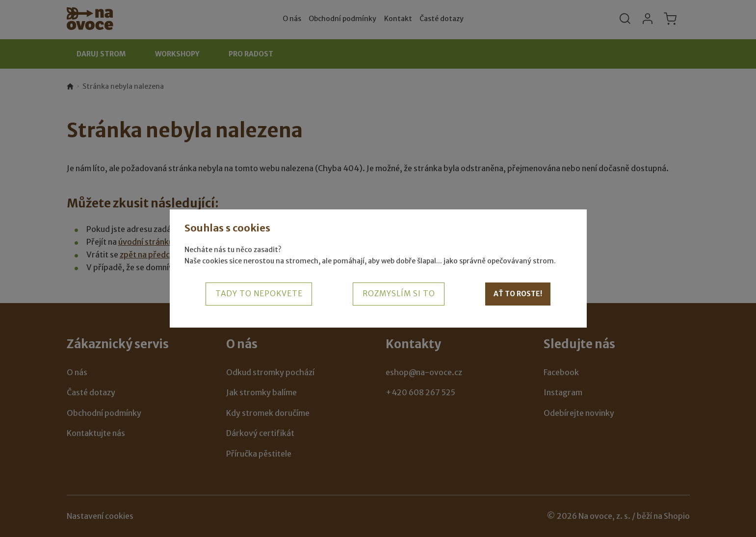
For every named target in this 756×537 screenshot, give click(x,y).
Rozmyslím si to (399, 294)
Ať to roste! (518, 294)
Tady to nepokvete (259, 294)
